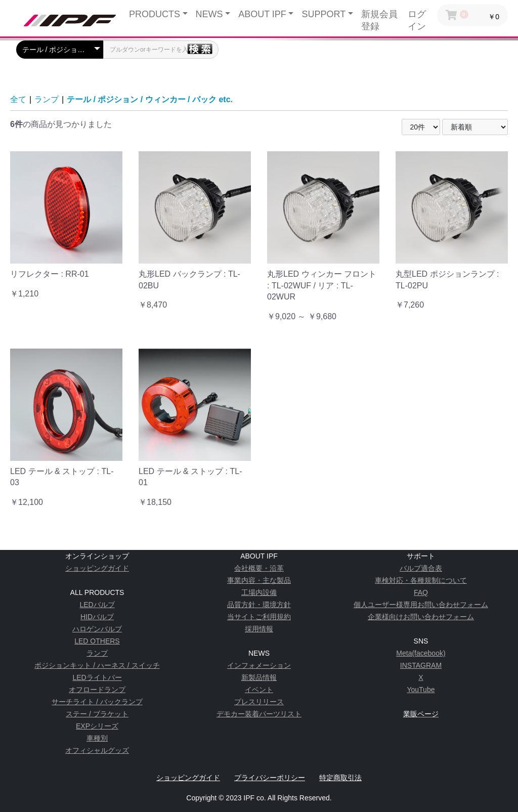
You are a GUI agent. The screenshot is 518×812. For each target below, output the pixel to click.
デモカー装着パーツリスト (259, 714)
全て (18, 99)
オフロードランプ (97, 690)
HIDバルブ (97, 617)
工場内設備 (259, 592)
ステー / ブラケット (97, 714)
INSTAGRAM (421, 665)
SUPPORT (323, 14)
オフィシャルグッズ (97, 750)
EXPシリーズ (97, 726)
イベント (259, 690)
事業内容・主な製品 (259, 580)
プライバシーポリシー (270, 778)
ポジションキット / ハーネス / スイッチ (97, 665)
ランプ (47, 99)
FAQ (421, 592)
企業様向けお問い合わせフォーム (421, 617)
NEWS (209, 14)
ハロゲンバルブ (97, 629)
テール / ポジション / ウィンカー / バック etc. (150, 99)
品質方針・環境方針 (259, 605)
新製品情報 (259, 677)
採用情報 (259, 629)
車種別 (97, 738)
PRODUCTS (155, 14)
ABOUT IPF (262, 14)
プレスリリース (259, 702)
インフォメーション (259, 665)
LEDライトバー (97, 677)
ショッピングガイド (97, 568)
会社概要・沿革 (259, 568)
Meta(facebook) (421, 653)
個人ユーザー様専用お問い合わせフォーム (421, 605)
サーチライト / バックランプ (97, 702)
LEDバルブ (97, 605)
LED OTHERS (97, 641)
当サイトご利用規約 (259, 617)
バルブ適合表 (421, 568)
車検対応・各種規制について (421, 580)
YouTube (421, 690)
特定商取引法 (340, 778)
